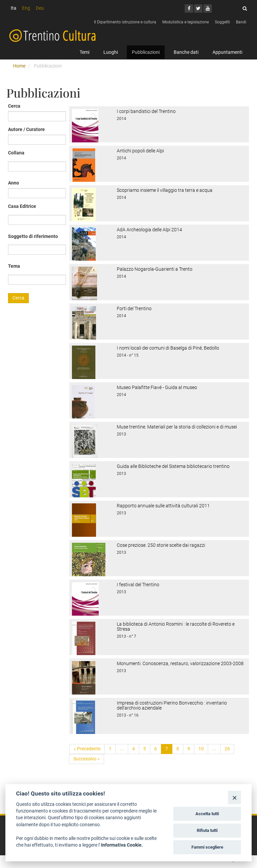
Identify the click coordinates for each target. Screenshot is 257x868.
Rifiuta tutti (207, 830)
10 (201, 749)
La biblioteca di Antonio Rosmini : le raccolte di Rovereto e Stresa (176, 627)
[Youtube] (208, 9)
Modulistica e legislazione (186, 22)
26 (227, 749)
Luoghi (111, 52)
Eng (26, 8)
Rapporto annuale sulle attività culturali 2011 (163, 506)
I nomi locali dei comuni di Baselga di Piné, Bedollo (168, 348)
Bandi (241, 22)
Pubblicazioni (146, 52)
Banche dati (186, 52)
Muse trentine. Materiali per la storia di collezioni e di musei (177, 427)
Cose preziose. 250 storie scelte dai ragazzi (161, 545)
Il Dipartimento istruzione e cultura (125, 22)
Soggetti (222, 22)
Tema (14, 266)
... (122, 749)
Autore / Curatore (26, 129)
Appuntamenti (227, 52)
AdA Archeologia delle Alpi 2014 (149, 230)
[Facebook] (189, 9)
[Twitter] (198, 9)
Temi (84, 52)
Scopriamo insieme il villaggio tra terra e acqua (165, 190)
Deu (40, 8)
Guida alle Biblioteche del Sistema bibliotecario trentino (173, 466)
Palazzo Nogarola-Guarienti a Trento (155, 269)
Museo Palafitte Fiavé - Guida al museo (157, 387)
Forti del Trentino (134, 308)
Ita (14, 8)
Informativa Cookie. (122, 845)
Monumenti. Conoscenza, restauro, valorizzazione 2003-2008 (180, 663)
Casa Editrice (22, 206)
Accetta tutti (207, 814)
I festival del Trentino (138, 585)
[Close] (234, 797)
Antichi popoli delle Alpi (140, 151)
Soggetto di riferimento (33, 236)
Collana (16, 153)
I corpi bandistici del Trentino (146, 111)
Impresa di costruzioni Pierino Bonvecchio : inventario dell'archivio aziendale (172, 705)
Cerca (14, 106)
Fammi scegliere (207, 847)
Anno (14, 183)
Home (19, 66)
